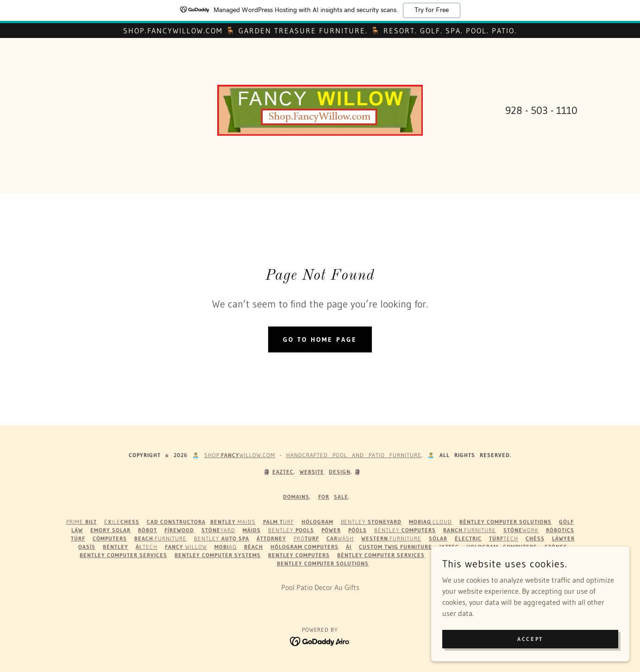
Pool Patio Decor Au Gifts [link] (320, 587)
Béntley (405, 530)
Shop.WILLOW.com (240, 455)
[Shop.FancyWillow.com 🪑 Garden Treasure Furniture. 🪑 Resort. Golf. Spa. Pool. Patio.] (320, 31)
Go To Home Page (320, 339)
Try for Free (432, 10)
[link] (320, 109)
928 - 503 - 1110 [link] (541, 110)
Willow (186, 547)
